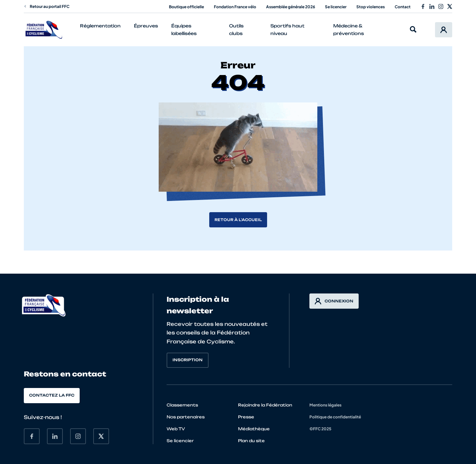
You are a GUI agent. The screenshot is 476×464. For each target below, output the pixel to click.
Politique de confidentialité (335, 417)
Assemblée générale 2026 (291, 7)
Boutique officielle (186, 7)
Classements (182, 405)
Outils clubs (236, 30)
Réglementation (100, 26)
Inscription (188, 360)
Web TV (176, 429)
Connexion (334, 301)
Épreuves (146, 26)
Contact (403, 7)
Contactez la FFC (52, 395)
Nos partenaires (186, 417)
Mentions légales (325, 405)
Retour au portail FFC (47, 6)
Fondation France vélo (235, 7)
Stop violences (371, 7)
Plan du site (251, 441)
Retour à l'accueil (238, 220)
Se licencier (336, 7)
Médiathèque (254, 429)
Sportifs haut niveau (287, 30)
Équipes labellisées (184, 30)
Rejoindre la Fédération (265, 405)
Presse (246, 417)
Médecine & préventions (349, 30)
